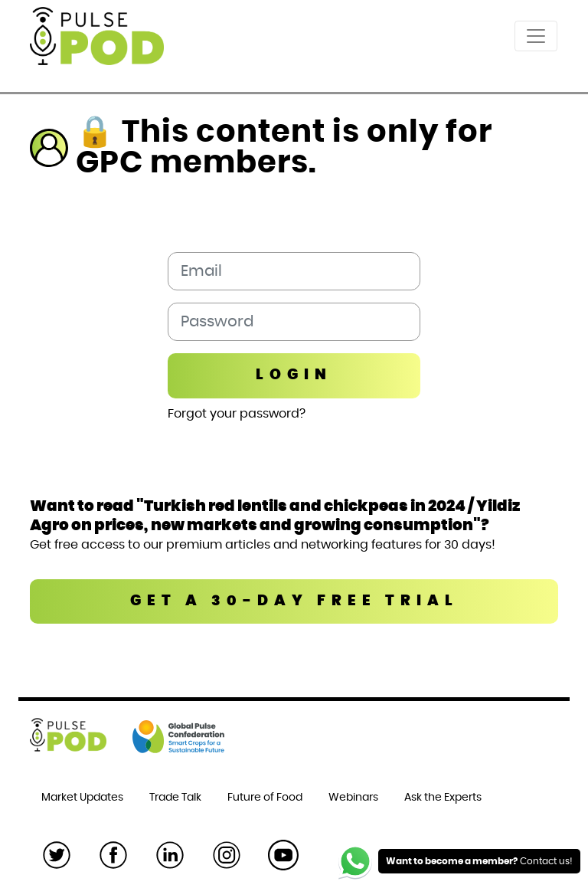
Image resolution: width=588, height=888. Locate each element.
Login (294, 375)
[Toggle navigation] (536, 36)
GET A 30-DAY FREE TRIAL (294, 601)
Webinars (353, 798)
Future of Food (265, 798)
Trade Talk (175, 798)
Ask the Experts (443, 798)
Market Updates (82, 798)
